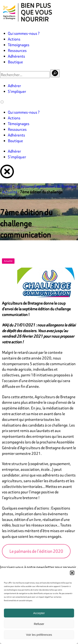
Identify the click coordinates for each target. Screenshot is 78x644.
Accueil (6, 186)
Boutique (15, 62)
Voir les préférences (39, 635)
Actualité (10, 192)
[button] (72, 573)
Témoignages (19, 45)
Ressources (17, 50)
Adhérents (16, 56)
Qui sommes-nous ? (24, 33)
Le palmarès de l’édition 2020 (36, 551)
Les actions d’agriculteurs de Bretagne (46, 186)
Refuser (39, 624)
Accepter (39, 613)
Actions (14, 39)
